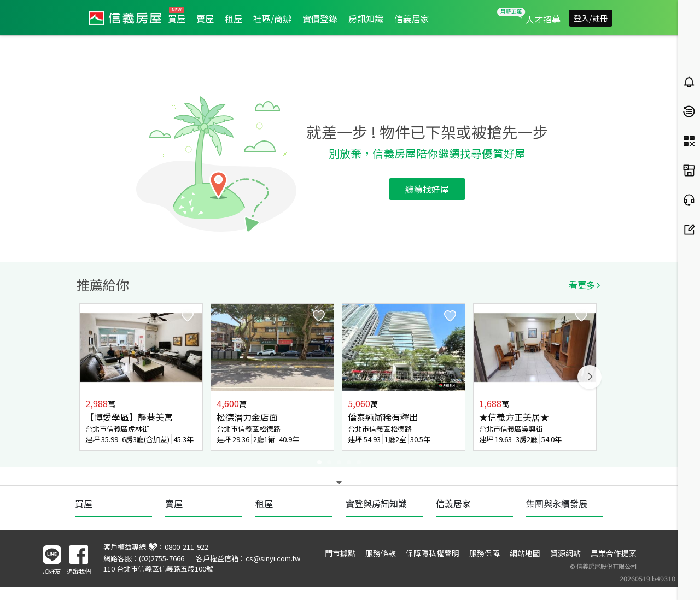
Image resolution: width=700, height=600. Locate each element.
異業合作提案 (614, 553)
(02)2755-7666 (162, 558)
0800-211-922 (186, 547)
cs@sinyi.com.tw (273, 558)
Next (590, 377)
